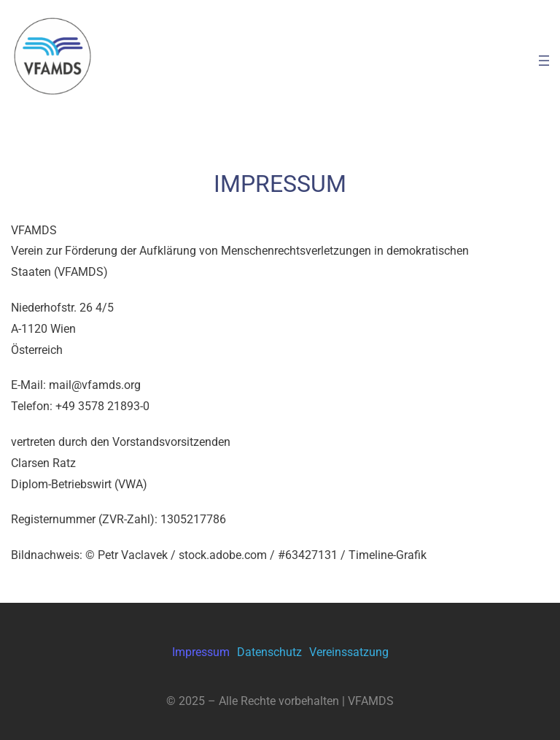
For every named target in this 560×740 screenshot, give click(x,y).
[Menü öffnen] (544, 61)
